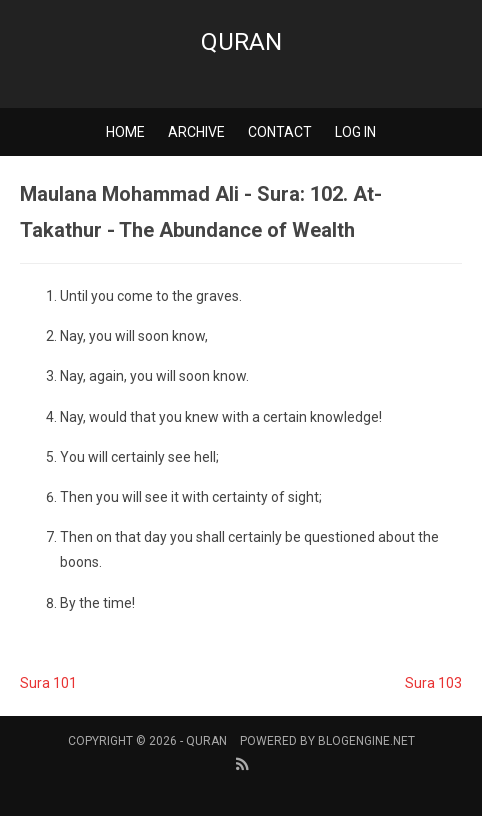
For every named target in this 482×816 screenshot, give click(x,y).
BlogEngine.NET (366, 741)
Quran (241, 42)
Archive (196, 132)
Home (125, 132)
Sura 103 (433, 683)
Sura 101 (48, 683)
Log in (355, 132)
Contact (280, 132)
